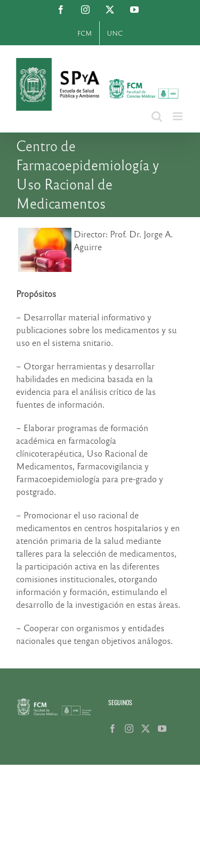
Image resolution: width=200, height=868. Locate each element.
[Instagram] (129, 729)
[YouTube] (162, 729)
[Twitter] (146, 729)
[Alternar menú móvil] (178, 116)
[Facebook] (113, 729)
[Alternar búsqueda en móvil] (157, 116)
